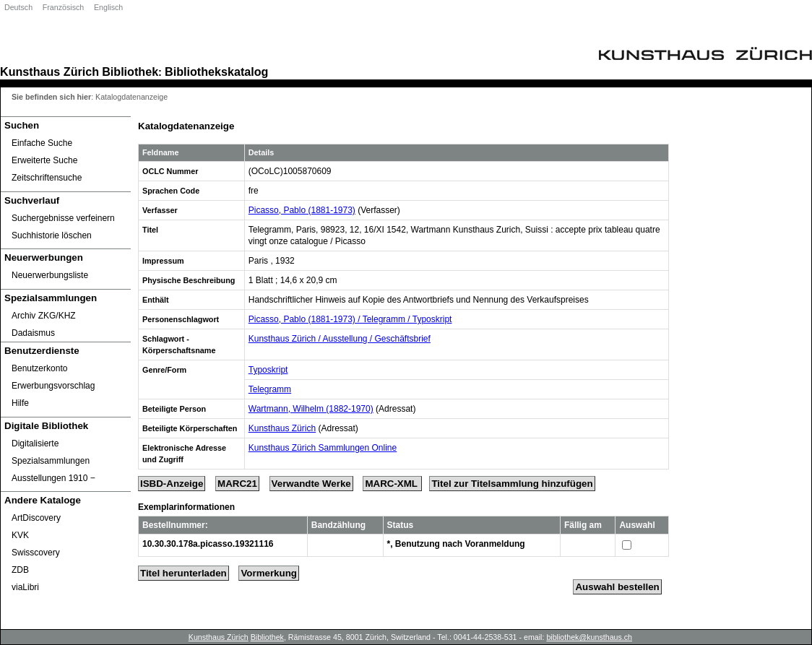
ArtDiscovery (36, 518)
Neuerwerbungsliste (50, 275)
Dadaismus (33, 333)
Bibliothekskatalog (216, 72)
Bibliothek (130, 72)
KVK (20, 535)
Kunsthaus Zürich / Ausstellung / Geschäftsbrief (340, 339)
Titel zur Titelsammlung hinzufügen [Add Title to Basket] (512, 484)
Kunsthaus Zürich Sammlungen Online (323, 448)
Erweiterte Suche (44, 160)
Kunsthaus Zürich (49, 72)
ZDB (20, 570)
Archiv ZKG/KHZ (44, 316)
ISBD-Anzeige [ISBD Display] (172, 484)
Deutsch (18, 7)
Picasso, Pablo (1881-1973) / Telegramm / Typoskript (350, 319)
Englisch (108, 7)
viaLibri (25, 587)
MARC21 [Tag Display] (237, 484)
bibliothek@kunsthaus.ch (589, 637)
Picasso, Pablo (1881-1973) (302, 210)
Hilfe (20, 403)
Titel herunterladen (183, 573)
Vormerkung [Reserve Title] (269, 573)
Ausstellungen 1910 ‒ (53, 478)
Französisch (63, 7)
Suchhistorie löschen (52, 235)
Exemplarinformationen (186, 507)
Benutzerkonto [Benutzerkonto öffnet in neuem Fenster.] (39, 368)
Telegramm (270, 389)
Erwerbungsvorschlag (53, 386)
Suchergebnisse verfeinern (63, 218)
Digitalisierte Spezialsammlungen (51, 452)
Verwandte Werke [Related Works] (311, 484)
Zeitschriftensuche (47, 178)
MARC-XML (392, 484)
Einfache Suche (42, 143)
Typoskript (268, 370)
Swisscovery (36, 553)
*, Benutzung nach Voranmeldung (456, 544)
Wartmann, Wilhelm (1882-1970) (311, 409)
